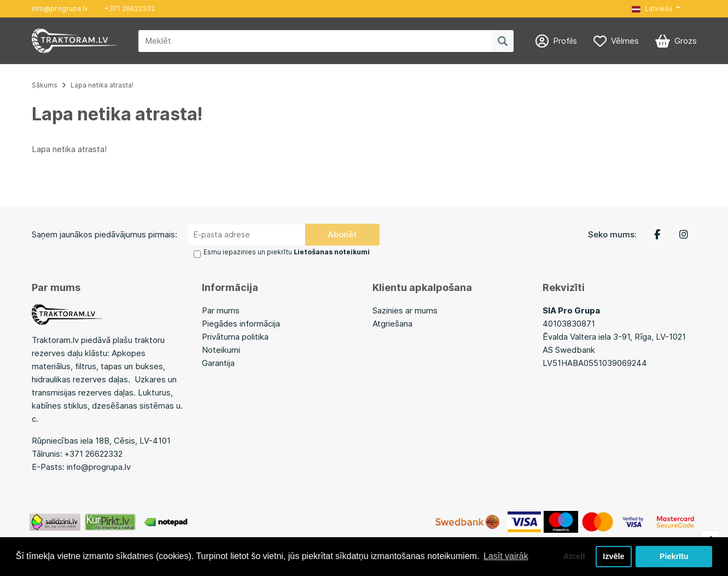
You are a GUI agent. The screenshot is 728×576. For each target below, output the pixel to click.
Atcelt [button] (574, 556)
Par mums (221, 310)
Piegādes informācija (241, 324)
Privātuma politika (235, 337)
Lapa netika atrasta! (102, 85)
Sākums (45, 85)
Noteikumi (221, 350)
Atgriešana (392, 324)
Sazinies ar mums (405, 310)
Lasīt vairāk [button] (506, 556)
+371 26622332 (130, 8)
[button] (656, 9)
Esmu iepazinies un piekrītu (287, 252)
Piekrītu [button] (674, 556)
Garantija (218, 363)
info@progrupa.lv (60, 8)
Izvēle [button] (613, 556)
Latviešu (652, 8)
